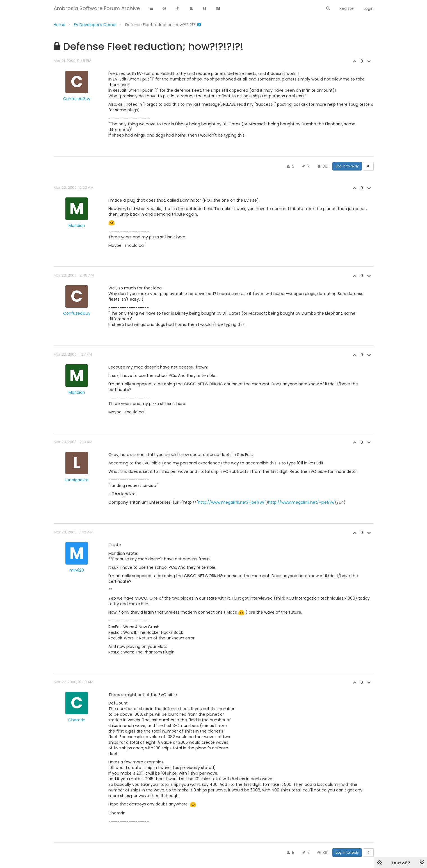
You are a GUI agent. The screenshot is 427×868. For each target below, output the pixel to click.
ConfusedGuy (77, 99)
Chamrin (77, 720)
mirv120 (77, 570)
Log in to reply (347, 166)
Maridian (77, 225)
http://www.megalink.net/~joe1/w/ (231, 502)
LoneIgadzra (77, 480)
